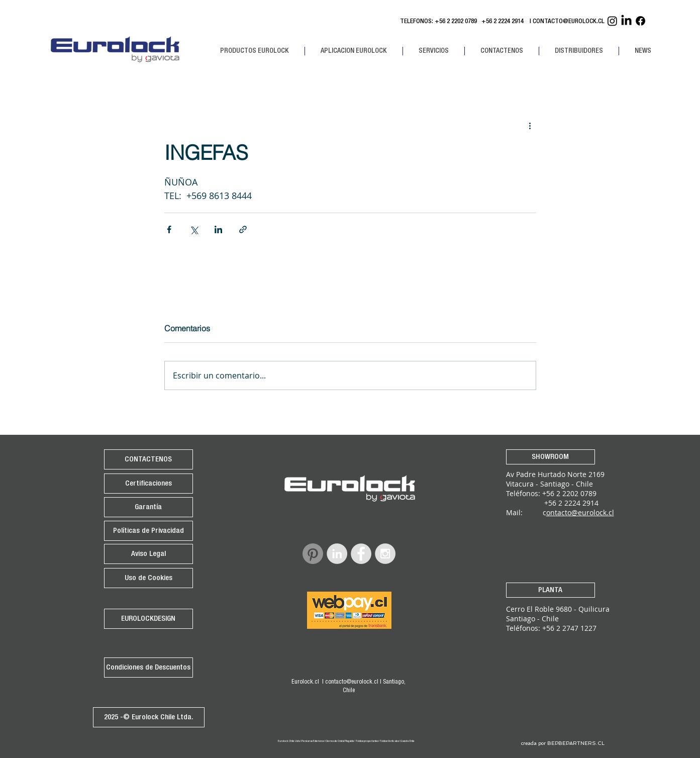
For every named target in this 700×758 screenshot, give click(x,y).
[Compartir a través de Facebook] (169, 229)
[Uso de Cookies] (148, 578)
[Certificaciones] (148, 484)
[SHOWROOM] (551, 457)
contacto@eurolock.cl (352, 682)
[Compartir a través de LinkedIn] (218, 229)
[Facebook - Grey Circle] (361, 554)
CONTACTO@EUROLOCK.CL (569, 22)
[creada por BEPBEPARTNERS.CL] (563, 743)
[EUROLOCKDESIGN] (148, 619)
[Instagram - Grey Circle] (385, 554)
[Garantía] (148, 507)
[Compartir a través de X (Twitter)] (194, 229)
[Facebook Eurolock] (640, 21)
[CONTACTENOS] (148, 459)
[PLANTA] (551, 590)
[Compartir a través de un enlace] (243, 229)
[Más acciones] (530, 125)
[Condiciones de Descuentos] (148, 668)
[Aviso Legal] (148, 554)
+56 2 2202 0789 (456, 22)
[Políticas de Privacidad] (148, 531)
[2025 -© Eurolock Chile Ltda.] (149, 717)
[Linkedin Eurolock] (626, 21)
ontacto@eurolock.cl (580, 512)
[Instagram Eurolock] (612, 21)
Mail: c (526, 512)
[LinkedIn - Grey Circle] (337, 554)
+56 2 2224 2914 (504, 22)
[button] (255, 51)
